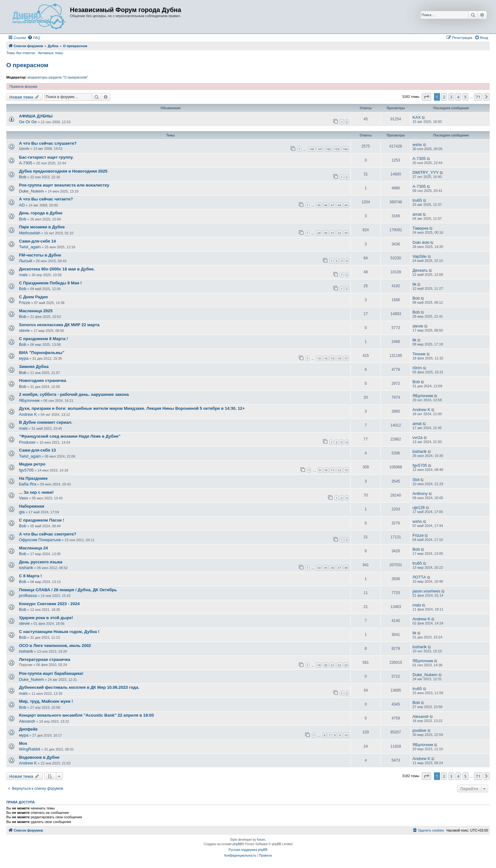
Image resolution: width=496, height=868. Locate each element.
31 (332, 233)
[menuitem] (34, 38)
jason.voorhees (426, 591)
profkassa (28, 596)
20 (326, 665)
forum (261, 840)
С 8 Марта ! (30, 576)
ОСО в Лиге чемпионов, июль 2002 (55, 646)
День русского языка (41, 562)
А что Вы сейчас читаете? (46, 199)
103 (337, 149)
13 (319, 358)
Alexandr (27, 721)
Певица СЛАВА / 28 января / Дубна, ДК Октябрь (68, 590)
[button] (426, 97)
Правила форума (23, 86)
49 (346, 205)
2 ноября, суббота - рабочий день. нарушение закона (74, 394)
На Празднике (33, 478)
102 (329, 149)
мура (24, 358)
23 (346, 665)
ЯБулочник (29, 400)
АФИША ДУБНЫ (36, 116)
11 (332, 470)
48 (339, 205)
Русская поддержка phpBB (248, 850)
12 (339, 470)
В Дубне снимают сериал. (46, 422)
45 (319, 205)
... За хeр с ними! (36, 492)
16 (339, 358)
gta (22, 512)
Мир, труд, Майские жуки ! (46, 701)
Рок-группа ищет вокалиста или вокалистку (64, 185)
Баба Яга (28, 484)
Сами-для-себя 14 (37, 241)
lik (414, 284)
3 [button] (451, 97)
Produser (27, 442)
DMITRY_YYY (426, 172)
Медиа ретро (32, 464)
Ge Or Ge (28, 122)
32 (339, 233)
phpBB (237, 844)
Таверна (420, 228)
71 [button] (478, 97)
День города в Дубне (41, 213)
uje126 (419, 507)
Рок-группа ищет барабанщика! (51, 673)
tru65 (417, 200)
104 (345, 149)
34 (319, 568)
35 (326, 568)
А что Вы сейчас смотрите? (48, 534)
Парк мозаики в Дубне (42, 227)
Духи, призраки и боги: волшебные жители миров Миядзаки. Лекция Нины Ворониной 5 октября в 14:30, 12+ (132, 408)
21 (332, 665)
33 (346, 233)
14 (326, 358)
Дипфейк (28, 729)
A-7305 (26, 163)
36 (332, 568)
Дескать (420, 270)
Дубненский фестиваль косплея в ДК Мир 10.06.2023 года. (79, 687)
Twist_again (30, 247)
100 (311, 149)
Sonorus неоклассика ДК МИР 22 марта (59, 325)
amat (417, 214)
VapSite (420, 256)
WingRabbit (30, 749)
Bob (23, 177)
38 (346, 568)
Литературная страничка (45, 659)
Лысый (25, 261)
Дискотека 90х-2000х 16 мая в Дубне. (57, 269)
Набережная (32, 506)
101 (320, 149)
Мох (23, 743)
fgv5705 (26, 470)
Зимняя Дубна (34, 367)
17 (346, 358)
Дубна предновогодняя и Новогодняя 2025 (63, 171)
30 (326, 233)
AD (22, 205)
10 (326, 470)
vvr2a (418, 437)
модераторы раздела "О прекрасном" (58, 77)
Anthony (420, 494)
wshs (417, 145)
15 (332, 358)
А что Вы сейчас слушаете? (48, 143)
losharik (420, 451)
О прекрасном (27, 65)
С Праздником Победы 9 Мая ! (50, 283)
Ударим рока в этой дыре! (46, 618)
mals (23, 275)
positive (419, 730)
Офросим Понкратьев (40, 540)
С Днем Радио (34, 297)
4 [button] (458, 97)
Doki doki (421, 242)
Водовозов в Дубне (39, 757)
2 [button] (444, 97)
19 (319, 665)
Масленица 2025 (36, 311)
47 (332, 205)
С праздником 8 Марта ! (43, 339)
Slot (416, 480)
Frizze (25, 303)
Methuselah (30, 233)
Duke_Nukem (31, 191)
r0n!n (417, 368)
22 (339, 665)
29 (319, 233)
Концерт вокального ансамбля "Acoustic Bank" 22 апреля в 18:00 (86, 715)
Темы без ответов (21, 53)
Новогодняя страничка (43, 380)
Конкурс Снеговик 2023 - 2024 (49, 604)
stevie (24, 330)
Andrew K (28, 414)
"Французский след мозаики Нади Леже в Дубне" (70, 436)
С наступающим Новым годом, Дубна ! (59, 632)
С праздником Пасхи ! (42, 520)
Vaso (24, 498)
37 (339, 568)
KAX (417, 117)
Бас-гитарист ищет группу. (46, 157)
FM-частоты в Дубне (40, 255)
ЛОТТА (419, 577)
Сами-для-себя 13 (37, 450)
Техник (419, 354)
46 (326, 205)
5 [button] (465, 97)
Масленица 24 (33, 548)
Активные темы (50, 53)
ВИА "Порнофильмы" (42, 353)
